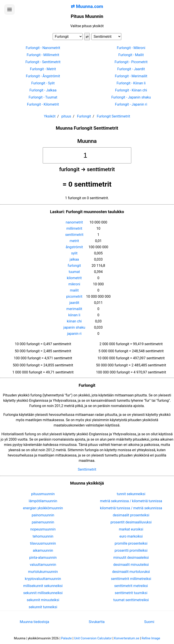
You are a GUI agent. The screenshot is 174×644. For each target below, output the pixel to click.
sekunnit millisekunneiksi (43, 593)
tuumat (74, 272)
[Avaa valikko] (10, 9)
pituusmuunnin (43, 494)
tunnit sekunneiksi (131, 494)
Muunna (87, 141)
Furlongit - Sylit (43, 83)
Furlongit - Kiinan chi (131, 90)
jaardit (74, 303)
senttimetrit (74, 235)
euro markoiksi (131, 536)
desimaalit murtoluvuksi (131, 572)
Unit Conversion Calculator (93, 638)
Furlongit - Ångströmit (43, 76)
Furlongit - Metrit (43, 69)
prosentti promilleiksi (131, 550)
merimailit (74, 309)
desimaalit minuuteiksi (131, 565)
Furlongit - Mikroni (131, 48)
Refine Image (151, 638)
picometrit (74, 296)
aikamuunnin (43, 550)
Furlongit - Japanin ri (131, 104)
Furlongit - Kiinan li (131, 83)
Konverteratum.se (127, 638)
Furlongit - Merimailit (131, 76)
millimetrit (74, 228)
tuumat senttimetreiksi (131, 600)
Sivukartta (97, 622)
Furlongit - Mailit (131, 55)
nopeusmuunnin (43, 529)
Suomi (149, 622)
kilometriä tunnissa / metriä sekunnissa (131, 508)
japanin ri (74, 334)
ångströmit (74, 247)
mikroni (74, 284)
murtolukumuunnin (43, 572)
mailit (74, 290)
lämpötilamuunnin (43, 501)
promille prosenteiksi (131, 543)
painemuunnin (43, 522)
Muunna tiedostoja (34, 622)
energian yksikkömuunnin (43, 508)
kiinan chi (74, 321)
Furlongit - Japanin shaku (131, 97)
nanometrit (74, 222)
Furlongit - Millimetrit (43, 55)
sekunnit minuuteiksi (43, 600)
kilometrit (74, 278)
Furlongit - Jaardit (131, 69)
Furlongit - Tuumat (43, 97)
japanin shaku (74, 327)
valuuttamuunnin (43, 565)
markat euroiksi (131, 529)
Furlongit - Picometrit (131, 62)
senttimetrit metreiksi (131, 586)
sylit (74, 253)
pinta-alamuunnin (43, 558)
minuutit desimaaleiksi (131, 558)
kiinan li (74, 315)
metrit (74, 241)
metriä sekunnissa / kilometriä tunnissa (131, 501)
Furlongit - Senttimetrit (43, 62)
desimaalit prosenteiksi (131, 515)
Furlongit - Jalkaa (43, 90)
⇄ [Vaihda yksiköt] (87, 37)
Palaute (66, 638)
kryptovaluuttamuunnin (43, 579)
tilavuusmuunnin (43, 543)
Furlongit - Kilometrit (43, 104)
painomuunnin (43, 515)
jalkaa (74, 259)
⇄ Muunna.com (87, 6)
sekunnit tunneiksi (43, 607)
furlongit (74, 266)
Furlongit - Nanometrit (43, 48)
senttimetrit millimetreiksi (131, 579)
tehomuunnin (43, 536)
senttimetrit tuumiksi (131, 593)
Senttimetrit (87, 469)
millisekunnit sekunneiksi (43, 586)
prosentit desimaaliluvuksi (131, 522)
